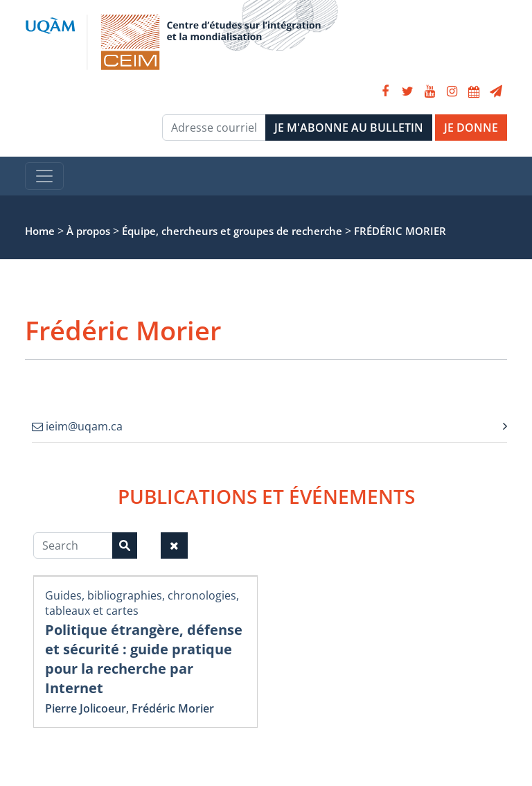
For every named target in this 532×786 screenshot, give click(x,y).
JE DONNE (471, 128)
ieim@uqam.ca (77, 426)
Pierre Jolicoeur (86, 708)
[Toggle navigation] (44, 176)
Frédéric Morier (173, 708)
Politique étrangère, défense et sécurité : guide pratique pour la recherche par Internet (144, 659)
